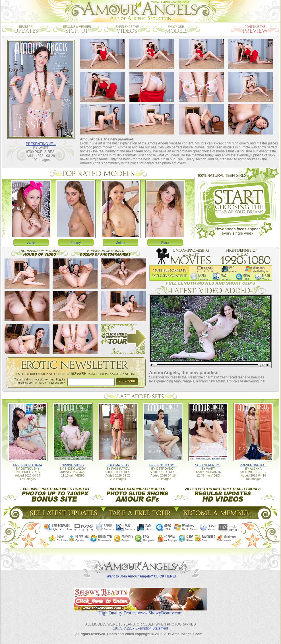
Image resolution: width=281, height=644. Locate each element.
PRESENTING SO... (163, 465)
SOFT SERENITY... (208, 465)
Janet (31, 243)
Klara (165, 243)
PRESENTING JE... (41, 144)
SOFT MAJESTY (118, 465)
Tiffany (76, 243)
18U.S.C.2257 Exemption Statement (140, 628)
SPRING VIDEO (73, 465)
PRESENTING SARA (27, 465)
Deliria (121, 243)
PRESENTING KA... (253, 465)
